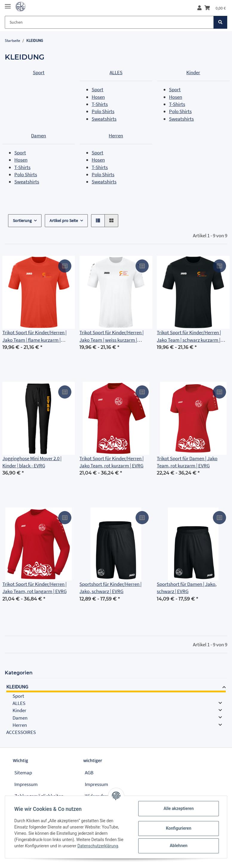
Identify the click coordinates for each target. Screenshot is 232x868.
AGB (89, 773)
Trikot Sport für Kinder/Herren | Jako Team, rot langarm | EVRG (34, 588)
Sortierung (22, 221)
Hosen (98, 97)
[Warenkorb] (215, 8)
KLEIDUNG (17, 687)
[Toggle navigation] (8, 4)
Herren (116, 136)
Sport (39, 72)
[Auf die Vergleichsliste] (65, 266)
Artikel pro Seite (64, 221)
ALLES (116, 72)
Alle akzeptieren (178, 808)
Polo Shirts (103, 111)
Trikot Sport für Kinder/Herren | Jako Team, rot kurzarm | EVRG (112, 462)
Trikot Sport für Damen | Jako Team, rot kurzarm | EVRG (187, 462)
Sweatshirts (104, 119)
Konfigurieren (178, 828)
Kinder (193, 72)
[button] (199, 8)
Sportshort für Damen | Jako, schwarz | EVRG (187, 588)
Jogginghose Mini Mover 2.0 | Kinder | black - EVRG (32, 462)
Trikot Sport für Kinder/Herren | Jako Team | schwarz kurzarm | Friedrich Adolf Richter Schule (189, 336)
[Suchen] (109, 22)
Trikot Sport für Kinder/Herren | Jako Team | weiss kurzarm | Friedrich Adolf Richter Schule (112, 336)
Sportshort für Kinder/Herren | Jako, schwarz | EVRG (110, 588)
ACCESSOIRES (21, 732)
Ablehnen (178, 846)
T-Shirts (100, 104)
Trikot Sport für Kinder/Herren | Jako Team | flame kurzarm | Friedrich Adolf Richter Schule (34, 336)
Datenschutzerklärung (98, 846)
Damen (39, 136)
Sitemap (23, 773)
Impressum (26, 784)
